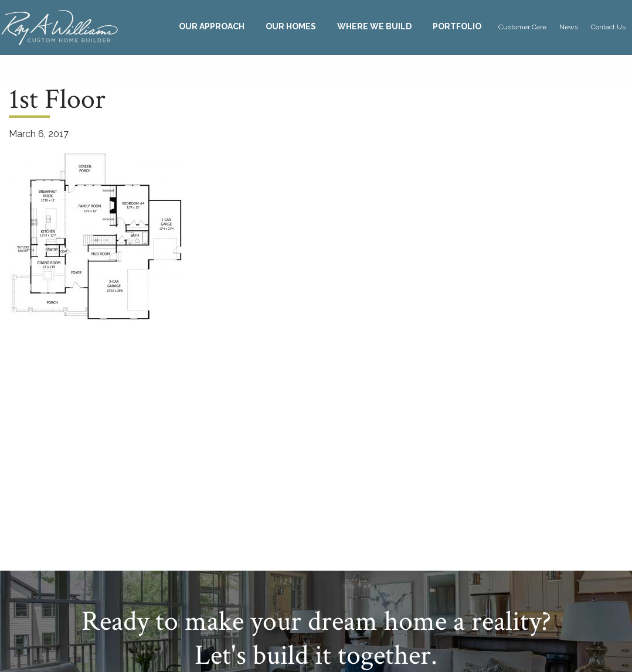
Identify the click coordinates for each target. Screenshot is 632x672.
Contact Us (608, 27)
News (569, 27)
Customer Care (522, 27)
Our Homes (291, 26)
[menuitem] (212, 27)
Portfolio (457, 26)
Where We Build (374, 26)
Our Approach (212, 26)
